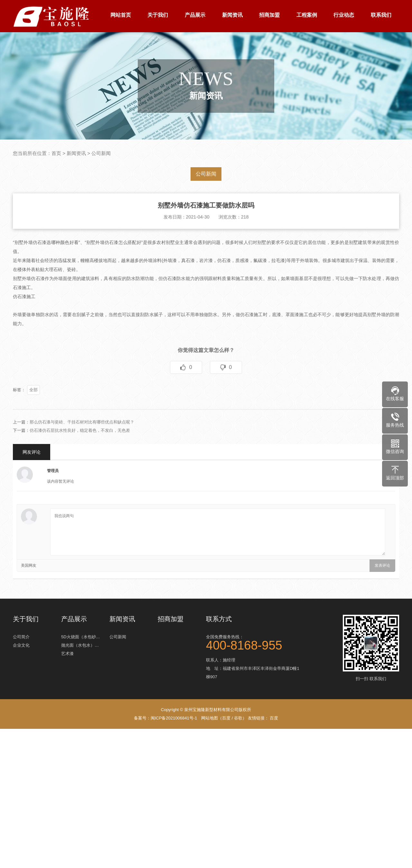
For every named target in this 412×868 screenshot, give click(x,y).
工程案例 (307, 15)
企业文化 (21, 644)
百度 (226, 718)
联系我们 (381, 15)
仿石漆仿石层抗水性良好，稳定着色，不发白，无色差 (80, 442)
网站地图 (210, 718)
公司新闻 (101, 153)
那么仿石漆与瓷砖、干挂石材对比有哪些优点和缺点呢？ (82, 434)
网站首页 (121, 15)
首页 (56, 153)
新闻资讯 (232, 15)
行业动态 (344, 15)
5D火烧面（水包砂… (81, 635)
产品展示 (195, 15)
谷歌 (238, 718)
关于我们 (158, 15)
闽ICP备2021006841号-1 (174, 718)
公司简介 (21, 635)
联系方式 (219, 619)
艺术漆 (67, 652)
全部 (33, 401)
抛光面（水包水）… (80, 644)
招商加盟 (269, 15)
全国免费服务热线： (254, 641)
